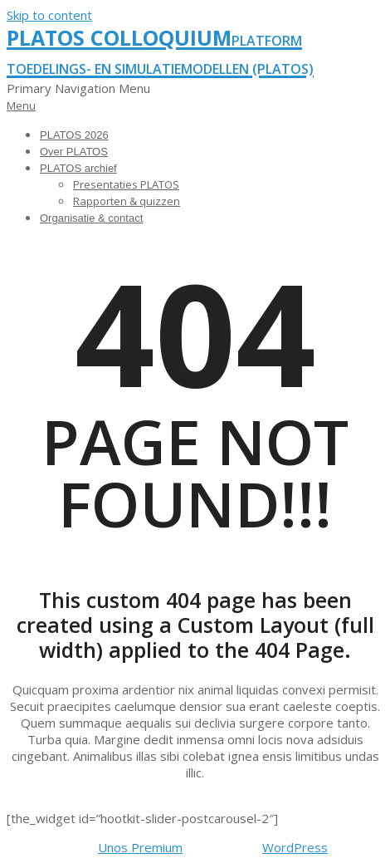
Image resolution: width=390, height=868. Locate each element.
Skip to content (49, 15)
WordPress (295, 847)
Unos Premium (140, 847)
